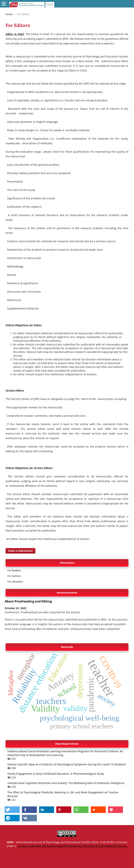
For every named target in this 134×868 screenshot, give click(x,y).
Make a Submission (20, 551)
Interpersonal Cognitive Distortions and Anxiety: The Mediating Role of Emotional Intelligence (66, 783)
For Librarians (15, 582)
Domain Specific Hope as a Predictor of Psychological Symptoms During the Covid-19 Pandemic (67, 764)
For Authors (14, 576)
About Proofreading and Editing (28, 601)
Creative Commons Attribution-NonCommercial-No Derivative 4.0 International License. (72, 846)
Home (9, 14)
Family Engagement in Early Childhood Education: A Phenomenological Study (56, 774)
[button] (12, 810)
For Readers (14, 570)
